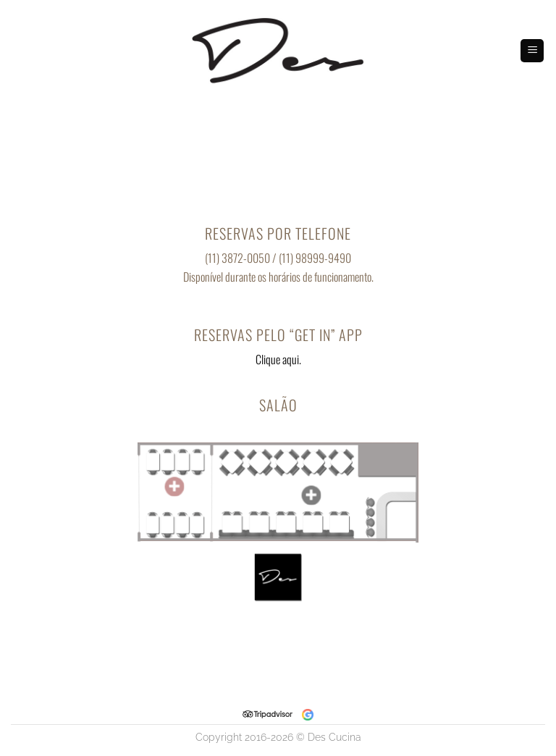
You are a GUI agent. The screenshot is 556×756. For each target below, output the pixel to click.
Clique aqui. (278, 359)
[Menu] (532, 51)
